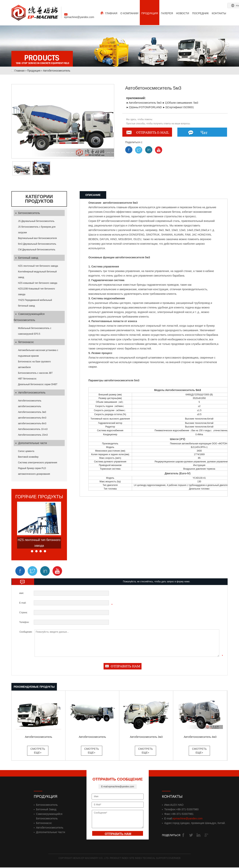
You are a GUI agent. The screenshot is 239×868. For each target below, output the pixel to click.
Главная (19, 71)
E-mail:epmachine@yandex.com (118, 787)
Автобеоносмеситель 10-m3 (33, 429)
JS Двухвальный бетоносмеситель (36, 221)
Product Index (119, 858)
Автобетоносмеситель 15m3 (33, 435)
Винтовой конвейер (28, 457)
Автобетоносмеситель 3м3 (32, 412)
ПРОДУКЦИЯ (150, 13)
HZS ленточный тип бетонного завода (38, 266)
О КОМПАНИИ (129, 13)
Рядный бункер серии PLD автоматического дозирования (34, 471)
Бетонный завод (27, 258)
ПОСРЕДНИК (200, 13)
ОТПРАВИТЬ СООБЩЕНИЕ (118, 779)
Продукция (34, 71)
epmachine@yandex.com (79, 16)
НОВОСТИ (183, 13)
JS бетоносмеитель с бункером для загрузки (37, 230)
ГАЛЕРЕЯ (167, 13)
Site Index (136, 858)
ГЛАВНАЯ (109, 13)
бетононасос (25, 342)
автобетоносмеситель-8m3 (32, 423)
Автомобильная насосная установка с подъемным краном (38, 353)
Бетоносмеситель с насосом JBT (35, 373)
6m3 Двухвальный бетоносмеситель (37, 244)
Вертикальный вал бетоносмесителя (37, 238)
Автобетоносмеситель (57, 71)
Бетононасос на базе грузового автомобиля (34, 364)
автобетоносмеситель (30, 406)
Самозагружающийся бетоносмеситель (29, 317)
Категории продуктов (39, 199)
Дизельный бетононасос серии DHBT (38, 384)
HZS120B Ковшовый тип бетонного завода (37, 292)
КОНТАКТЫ (219, 13)
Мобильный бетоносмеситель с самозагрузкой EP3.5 (35, 331)
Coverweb (174, 858)
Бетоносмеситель (28, 213)
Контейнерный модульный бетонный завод (37, 274)
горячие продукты (39, 497)
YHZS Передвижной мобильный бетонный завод (35, 303)
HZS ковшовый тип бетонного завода (38, 283)
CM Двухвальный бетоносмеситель (37, 250)
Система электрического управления (38, 463)
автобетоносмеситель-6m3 (32, 418)
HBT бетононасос (27, 379)
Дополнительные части (31, 443)
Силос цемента (26, 451)
